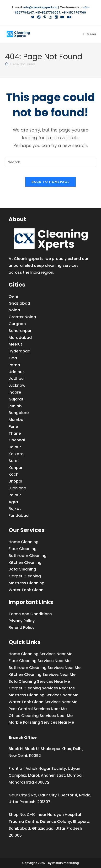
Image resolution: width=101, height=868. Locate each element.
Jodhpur (17, 378)
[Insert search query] (50, 162)
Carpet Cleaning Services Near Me (42, 688)
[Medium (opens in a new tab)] (69, 17)
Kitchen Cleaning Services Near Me (42, 675)
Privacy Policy (22, 621)
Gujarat (16, 399)
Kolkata (16, 454)
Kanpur (16, 468)
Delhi (13, 296)
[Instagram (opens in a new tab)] (50, 17)
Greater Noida (22, 317)
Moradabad (20, 338)
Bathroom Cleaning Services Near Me (45, 668)
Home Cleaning (24, 542)
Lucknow (17, 385)
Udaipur (16, 372)
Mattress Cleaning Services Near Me (43, 695)
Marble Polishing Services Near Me (41, 722)
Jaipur (15, 447)
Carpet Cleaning (25, 576)
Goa (13, 358)
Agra (13, 502)
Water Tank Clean (26, 590)
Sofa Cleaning (22, 569)
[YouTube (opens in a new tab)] (62, 17)
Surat (14, 461)
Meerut (15, 344)
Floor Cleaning (23, 549)
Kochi (14, 474)
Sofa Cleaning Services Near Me (39, 681)
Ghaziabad (19, 303)
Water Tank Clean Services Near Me (43, 702)
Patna (14, 365)
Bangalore (19, 413)
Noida (14, 310)
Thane (15, 433)
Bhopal (15, 481)
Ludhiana (17, 488)
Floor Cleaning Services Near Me (40, 661)
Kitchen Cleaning (25, 563)
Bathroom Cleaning (28, 556)
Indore (15, 392)
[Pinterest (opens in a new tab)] (45, 17)
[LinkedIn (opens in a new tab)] (56, 17)
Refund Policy (21, 627)
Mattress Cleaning (27, 583)
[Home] (7, 64)
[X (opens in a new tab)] (33, 17)
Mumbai (16, 420)
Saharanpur (20, 331)
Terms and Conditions (30, 614)
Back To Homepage (50, 182)
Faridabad (19, 515)
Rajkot (15, 509)
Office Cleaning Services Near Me (41, 716)
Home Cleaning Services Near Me (40, 654)
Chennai (17, 440)
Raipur (15, 495)
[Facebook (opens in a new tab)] (39, 17)
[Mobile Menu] (89, 34)
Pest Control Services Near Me (38, 709)
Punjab (15, 406)
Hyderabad (19, 351)
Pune (13, 427)
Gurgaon (17, 324)
